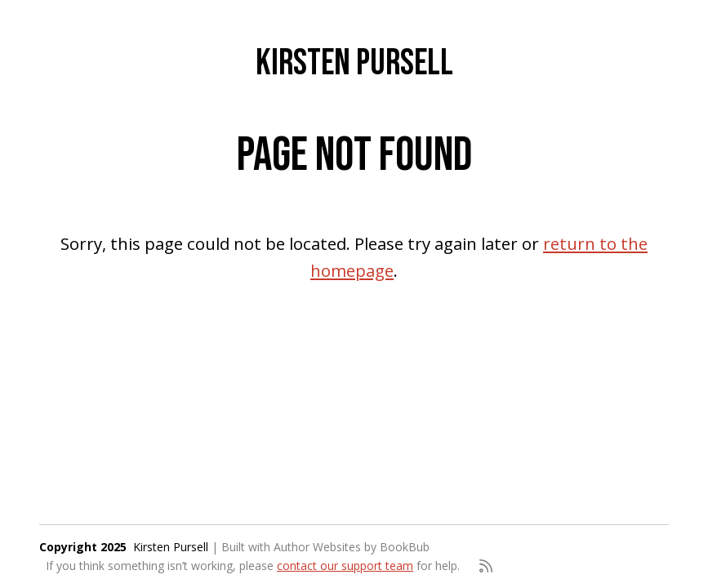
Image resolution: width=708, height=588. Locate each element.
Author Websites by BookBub (352, 547)
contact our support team (345, 566)
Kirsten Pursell (354, 63)
